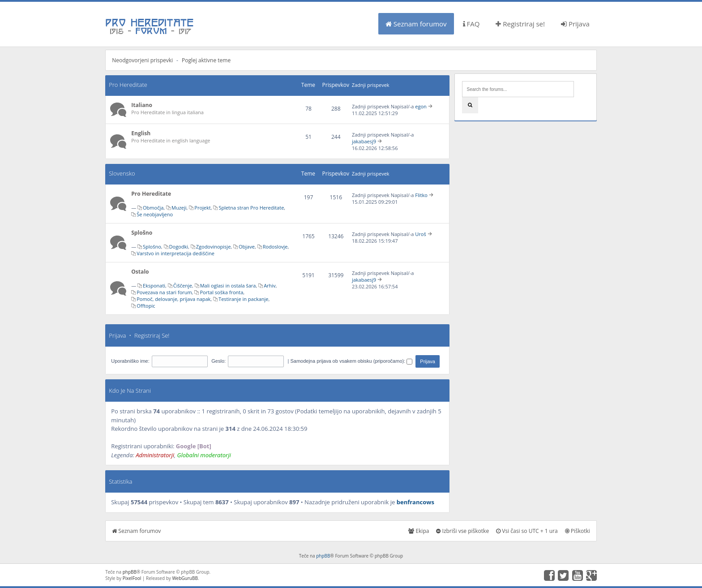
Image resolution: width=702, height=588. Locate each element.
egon (421, 106)
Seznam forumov (416, 24)
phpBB (323, 556)
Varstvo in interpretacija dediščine (175, 253)
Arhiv (270, 285)
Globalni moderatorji (204, 455)
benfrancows (415, 502)
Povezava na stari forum (164, 292)
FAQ (471, 24)
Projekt (202, 208)
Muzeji (179, 208)
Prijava (575, 24)
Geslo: (218, 361)
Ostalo (140, 272)
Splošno (142, 233)
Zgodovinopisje (214, 247)
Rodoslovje (275, 247)
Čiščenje (183, 285)
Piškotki (578, 531)
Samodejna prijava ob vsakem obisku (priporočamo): (351, 361)
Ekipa (419, 531)
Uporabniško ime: (130, 361)
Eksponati (154, 285)
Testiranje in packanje (243, 299)
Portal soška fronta (221, 292)
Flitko (421, 195)
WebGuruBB (185, 578)
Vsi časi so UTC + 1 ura (527, 531)
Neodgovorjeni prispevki (142, 60)
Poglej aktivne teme (206, 60)
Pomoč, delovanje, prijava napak (173, 299)
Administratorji (155, 455)
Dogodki (179, 247)
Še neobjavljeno (155, 214)
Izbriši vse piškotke (462, 531)
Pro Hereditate (128, 85)
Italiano (142, 105)
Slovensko (122, 173)
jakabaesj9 (364, 141)
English (141, 133)
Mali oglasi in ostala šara (228, 285)
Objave (247, 247)
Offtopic (146, 306)
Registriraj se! (520, 24)
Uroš (420, 234)
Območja (153, 208)
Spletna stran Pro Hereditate (251, 208)
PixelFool (132, 578)
